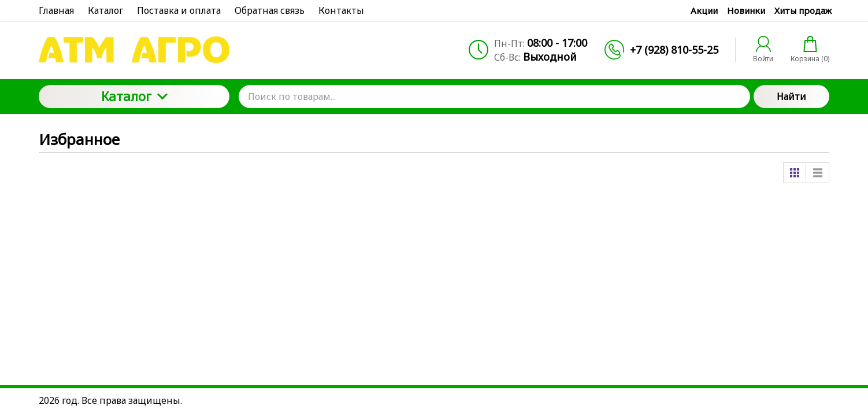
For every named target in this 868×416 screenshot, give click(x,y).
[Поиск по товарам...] (494, 96)
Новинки (746, 10)
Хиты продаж (803, 10)
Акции (704, 10)
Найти (791, 96)
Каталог (134, 96)
